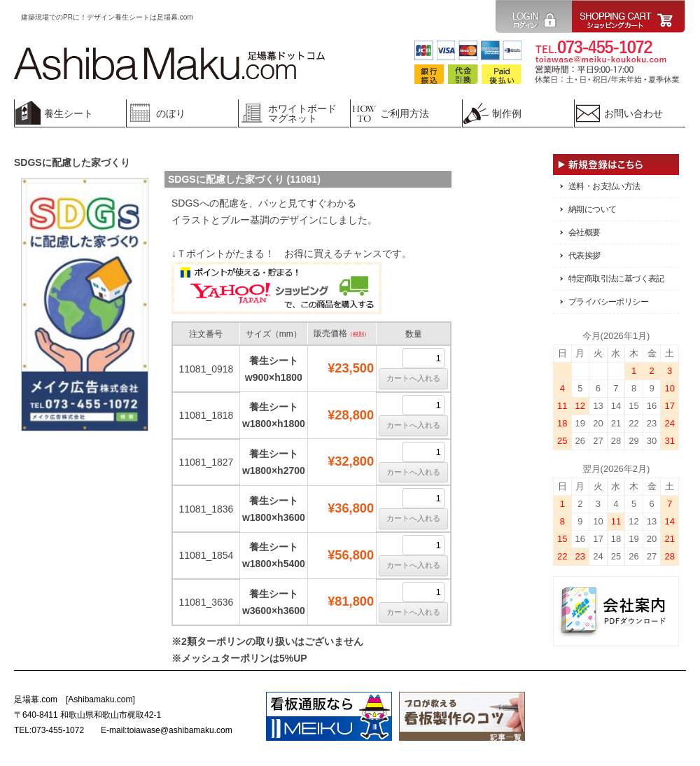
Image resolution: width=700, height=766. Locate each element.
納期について (592, 209)
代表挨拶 (584, 256)
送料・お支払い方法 (604, 186)
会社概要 (584, 232)
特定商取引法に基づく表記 (616, 279)
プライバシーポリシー (608, 302)
